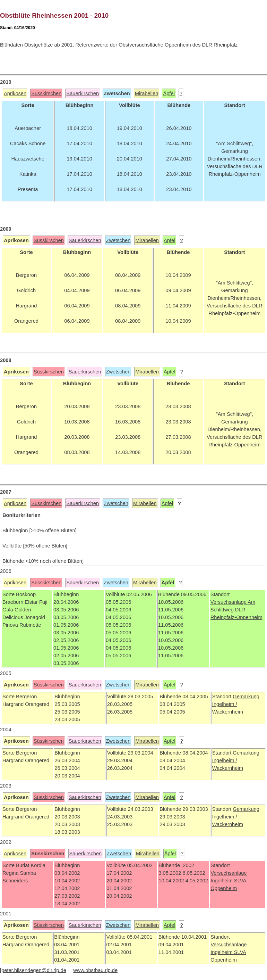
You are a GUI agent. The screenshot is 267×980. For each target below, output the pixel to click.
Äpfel (169, 93)
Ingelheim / (225, 704)
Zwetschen (118, 240)
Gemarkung (246, 697)
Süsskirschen (46, 93)
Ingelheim (222, 881)
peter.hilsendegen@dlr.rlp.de (34, 970)
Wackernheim (228, 712)
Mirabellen (147, 93)
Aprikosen (15, 93)
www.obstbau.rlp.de (95, 970)
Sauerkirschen (83, 93)
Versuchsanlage (229, 602)
